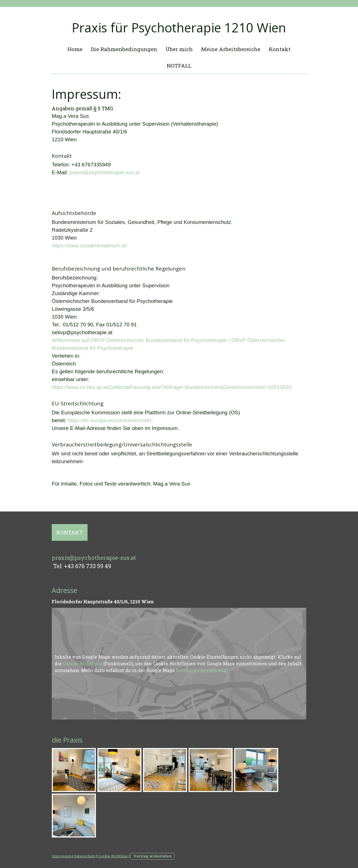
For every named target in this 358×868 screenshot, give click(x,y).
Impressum (62, 856)
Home (75, 49)
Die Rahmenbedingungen (124, 49)
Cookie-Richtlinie (83, 663)
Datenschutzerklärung (201, 670)
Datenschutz (85, 856)
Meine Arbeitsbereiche (231, 49)
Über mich (179, 49)
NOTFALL (179, 65)
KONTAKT (70, 532)
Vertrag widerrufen (152, 856)
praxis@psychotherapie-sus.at (104, 172)
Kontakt (280, 49)
